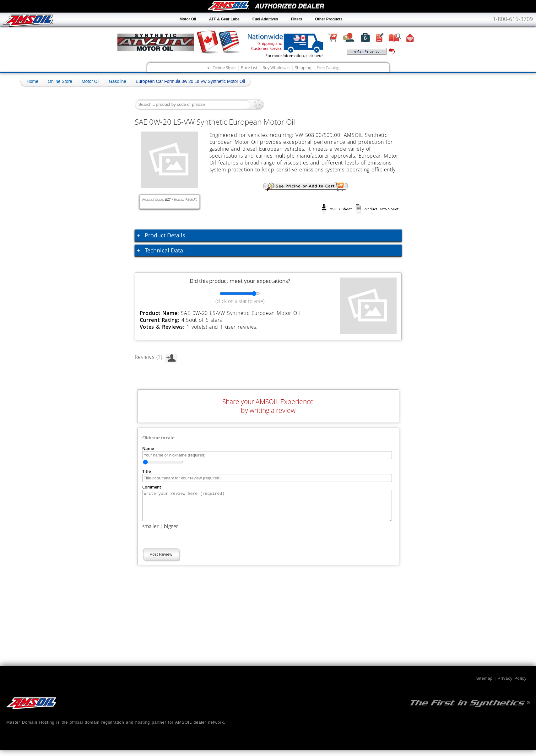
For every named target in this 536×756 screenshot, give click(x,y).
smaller (150, 532)
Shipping (303, 67)
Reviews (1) (156, 357)
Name (148, 448)
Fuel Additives (265, 19)
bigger (171, 532)
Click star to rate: (159, 438)
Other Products (329, 19)
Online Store (224, 67)
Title (146, 471)
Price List (249, 67)
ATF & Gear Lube (224, 19)
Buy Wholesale (276, 67)
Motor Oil (188, 19)
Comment (152, 487)
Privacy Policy (512, 684)
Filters (296, 19)
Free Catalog (328, 67)
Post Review (161, 560)
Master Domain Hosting (30, 728)
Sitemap (484, 684)
